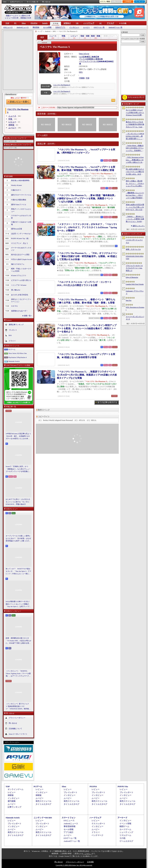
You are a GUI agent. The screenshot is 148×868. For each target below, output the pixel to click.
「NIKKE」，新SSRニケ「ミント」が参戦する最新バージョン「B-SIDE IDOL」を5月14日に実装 (135, 219)
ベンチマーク (97, 835)
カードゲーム (125, 829)
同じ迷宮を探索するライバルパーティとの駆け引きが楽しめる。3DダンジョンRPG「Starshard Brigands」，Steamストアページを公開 (135, 172)
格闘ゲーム (124, 826)
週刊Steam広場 (17, 229)
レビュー (12, 122)
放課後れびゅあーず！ (19, 311)
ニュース (12, 116)
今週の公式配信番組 (19, 200)
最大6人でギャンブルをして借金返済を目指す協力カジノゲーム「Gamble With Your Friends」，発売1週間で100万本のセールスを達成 (135, 125)
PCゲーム (12, 349)
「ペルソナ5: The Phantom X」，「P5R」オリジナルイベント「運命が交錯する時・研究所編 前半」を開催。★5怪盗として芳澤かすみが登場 (87, 256)
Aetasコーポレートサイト (18, 734)
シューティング (126, 832)
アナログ (110, 23)
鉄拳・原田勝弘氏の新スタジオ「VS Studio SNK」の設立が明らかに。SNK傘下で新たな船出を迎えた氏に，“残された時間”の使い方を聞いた (18, 641)
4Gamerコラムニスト (19, 275)
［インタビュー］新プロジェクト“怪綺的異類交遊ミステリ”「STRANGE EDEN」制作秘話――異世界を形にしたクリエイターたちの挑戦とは (18, 706)
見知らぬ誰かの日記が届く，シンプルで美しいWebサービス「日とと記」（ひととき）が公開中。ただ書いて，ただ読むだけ (135, 207)
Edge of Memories (132, 277)
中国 (88, 78)
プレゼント (13, 330)
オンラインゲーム (16, 789)
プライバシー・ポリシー (75, 862)
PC (15, 23)
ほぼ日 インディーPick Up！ (22, 234)
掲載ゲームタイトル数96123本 (18, 16)
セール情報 (47, 27)
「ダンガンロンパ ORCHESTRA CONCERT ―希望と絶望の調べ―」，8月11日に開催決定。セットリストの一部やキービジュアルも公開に (135, 136)
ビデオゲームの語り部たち (21, 280)
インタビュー (74, 27)
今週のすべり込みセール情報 (21, 223)
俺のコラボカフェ (18, 264)
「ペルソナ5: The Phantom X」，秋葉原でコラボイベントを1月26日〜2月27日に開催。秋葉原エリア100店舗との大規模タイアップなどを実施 (87, 375)
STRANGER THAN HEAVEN (135, 257)
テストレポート (98, 824)
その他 (122, 838)
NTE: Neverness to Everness (135, 308)
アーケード (122, 818)
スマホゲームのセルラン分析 (21, 217)
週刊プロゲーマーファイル (21, 195)
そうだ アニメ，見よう (20, 243)
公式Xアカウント (17, 2)
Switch (45, 23)
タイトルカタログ (43, 804)
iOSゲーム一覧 (99, 27)
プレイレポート (71, 792)
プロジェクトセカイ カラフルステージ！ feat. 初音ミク (134, 268)
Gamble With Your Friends (135, 284)
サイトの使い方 (33, 2)
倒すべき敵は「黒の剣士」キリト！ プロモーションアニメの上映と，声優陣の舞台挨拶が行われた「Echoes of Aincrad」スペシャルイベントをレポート (135, 184)
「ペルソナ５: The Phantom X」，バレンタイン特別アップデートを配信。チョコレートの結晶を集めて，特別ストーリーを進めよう (87, 328)
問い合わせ (46, 2)
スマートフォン (69, 818)
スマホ (56, 23)
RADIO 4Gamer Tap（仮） (21, 238)
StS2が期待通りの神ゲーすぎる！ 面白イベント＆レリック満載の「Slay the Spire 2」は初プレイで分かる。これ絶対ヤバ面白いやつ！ (19, 604)
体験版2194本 (26, 18)
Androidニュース (23, 27)
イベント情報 (125, 824)
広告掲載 (90, 862)
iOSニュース (8, 27)
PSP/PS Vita (123, 786)
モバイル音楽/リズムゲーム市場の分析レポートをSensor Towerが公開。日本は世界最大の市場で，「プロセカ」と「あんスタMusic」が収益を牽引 (135, 113)
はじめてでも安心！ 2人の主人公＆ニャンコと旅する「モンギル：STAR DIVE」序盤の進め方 (18, 502)
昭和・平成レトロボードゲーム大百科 (21, 270)
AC (101, 23)
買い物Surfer (16, 290)
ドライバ (12, 341)
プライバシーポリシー (17, 718)
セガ (81, 57)
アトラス (83, 59)
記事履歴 (128, 2)
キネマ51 (14, 306)
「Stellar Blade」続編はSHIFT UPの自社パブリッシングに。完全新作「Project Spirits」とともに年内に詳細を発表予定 (135, 148)
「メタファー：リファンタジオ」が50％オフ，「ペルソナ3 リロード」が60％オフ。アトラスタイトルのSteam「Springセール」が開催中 (87, 227)
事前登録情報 (70, 826)
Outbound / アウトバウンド (135, 292)
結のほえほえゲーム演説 (20, 254)
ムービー (86, 27)
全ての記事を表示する (107, 402)
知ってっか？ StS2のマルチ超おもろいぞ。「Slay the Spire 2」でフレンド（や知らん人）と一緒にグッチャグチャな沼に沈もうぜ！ (18, 571)
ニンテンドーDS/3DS (43, 818)
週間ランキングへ (139, 226)
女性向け (67, 23)
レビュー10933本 (12, 18)
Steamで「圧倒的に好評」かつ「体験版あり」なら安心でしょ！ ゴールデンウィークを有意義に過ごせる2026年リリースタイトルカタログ (19, 469)
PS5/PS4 (34, 23)
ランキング (139, 2)
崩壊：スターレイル (133, 249)
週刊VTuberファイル (19, 205)
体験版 (11, 125)
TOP (7, 23)
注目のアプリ (60, 27)
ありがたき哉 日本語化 (20, 295)
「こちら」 (87, 854)
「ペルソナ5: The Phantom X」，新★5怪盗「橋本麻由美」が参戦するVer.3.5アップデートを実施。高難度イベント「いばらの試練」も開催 (87, 198)
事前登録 (36, 27)
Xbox (24, 23)
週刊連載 (12, 801)
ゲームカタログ (126, 841)
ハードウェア (89, 23)
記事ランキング (15, 807)
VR (77, 23)
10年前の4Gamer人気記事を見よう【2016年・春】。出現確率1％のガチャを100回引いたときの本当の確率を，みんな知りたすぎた (18, 436)
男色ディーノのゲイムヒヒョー (21, 210)
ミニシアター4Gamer (19, 285)
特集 (10, 119)
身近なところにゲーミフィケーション (21, 301)
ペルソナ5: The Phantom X (62, 85)
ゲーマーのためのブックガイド (21, 249)
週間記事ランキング (16, 324)
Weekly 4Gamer (17, 185)
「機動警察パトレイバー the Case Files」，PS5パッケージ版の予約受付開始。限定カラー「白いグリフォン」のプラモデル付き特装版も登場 (135, 195)
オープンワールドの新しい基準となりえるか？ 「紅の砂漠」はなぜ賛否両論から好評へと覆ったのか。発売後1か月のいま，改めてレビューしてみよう (18, 539)
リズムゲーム (125, 835)
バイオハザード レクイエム (134, 241)
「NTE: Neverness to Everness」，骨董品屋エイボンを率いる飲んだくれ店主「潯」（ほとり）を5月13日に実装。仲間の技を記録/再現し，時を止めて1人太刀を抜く (135, 160)
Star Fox (129, 300)
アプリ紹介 (69, 832)
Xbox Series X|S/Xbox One (18, 353)
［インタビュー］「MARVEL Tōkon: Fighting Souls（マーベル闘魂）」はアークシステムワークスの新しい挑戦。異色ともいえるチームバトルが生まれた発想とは (18, 674)
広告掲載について (15, 728)
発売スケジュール (43, 801)
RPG (81, 72)
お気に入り (116, 2)
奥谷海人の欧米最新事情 (20, 180)
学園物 (82, 78)
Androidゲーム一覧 (115, 27)
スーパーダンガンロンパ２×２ (135, 318)
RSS (5, 2)
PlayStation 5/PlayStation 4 (18, 357)
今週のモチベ (16, 190)
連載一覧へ (28, 316)
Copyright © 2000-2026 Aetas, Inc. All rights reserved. (74, 865)
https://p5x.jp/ (84, 54)
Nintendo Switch (14, 361)
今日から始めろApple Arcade (22, 259)
